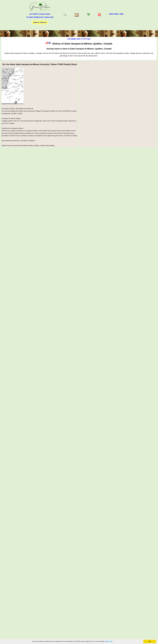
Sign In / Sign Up (40, 22)
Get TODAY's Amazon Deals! (40, 14)
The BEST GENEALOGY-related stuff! (40, 17)
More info (109, 641)
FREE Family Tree (116, 14)
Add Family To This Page (79, 39)
